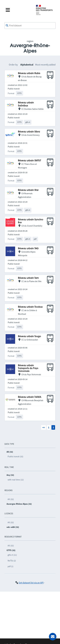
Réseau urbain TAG (28, 249)
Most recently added (45, 65)
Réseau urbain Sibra (29, 132)
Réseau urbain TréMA (30, 397)
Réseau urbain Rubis (29, 73)
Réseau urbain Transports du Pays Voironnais (28, 368)
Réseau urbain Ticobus (30, 307)
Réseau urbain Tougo (29, 336)
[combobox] (30, 26)
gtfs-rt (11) (12, 555)
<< (44, 427)
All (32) (11, 499)
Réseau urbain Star (28, 190)
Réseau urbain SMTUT (29, 161)
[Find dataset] (30, 26)
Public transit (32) (15, 456)
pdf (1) (10, 566)
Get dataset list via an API (31, 583)
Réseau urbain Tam (28, 278)
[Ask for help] (53, 637)
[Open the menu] (18, 10)
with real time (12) (16, 480)
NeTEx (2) (12, 561)
